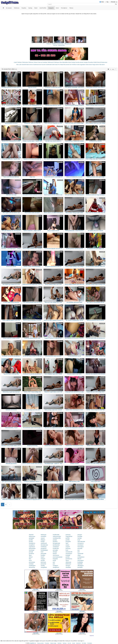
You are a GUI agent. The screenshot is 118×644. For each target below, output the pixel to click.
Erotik (53, 65)
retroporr (68, 566)
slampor (55, 552)
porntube (80, 548)
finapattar (55, 559)
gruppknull (44, 548)
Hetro (103, 2)
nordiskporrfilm (57, 538)
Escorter (43, 65)
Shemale (113, 2)
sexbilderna (32, 543)
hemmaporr (81, 547)
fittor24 (79, 559)
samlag (80, 538)
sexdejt (43, 566)
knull (79, 540)
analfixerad (44, 543)
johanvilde (43, 554)
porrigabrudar (56, 543)
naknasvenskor (57, 536)
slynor (67, 560)
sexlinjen (31, 564)
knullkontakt (56, 535)
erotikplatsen (81, 557)
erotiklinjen (44, 547)
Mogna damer (96, 65)
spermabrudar (81, 542)
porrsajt (31, 552)
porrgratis (68, 542)
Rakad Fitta (63, 65)
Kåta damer (102, 65)
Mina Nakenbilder (64, 62)
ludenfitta (80, 564)
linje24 (43, 557)
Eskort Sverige (72, 62)
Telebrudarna (25, 62)
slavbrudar (68, 562)
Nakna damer (89, 65)
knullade (68, 555)
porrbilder (80, 567)
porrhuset (43, 562)
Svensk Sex (69, 65)
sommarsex (56, 555)
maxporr (43, 559)
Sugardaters (83, 65)
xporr (67, 543)
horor (30, 560)
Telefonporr (57, 62)
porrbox (55, 540)
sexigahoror (56, 567)
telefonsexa (32, 536)
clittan (79, 555)
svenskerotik (69, 552)
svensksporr (69, 554)
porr (79, 550)
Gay (107, 2)
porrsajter (55, 550)
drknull (31, 557)
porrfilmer (31, 554)
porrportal (43, 564)
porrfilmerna (69, 559)
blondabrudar (44, 545)
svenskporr (81, 545)
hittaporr (43, 540)
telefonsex (44, 535)
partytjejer (32, 538)
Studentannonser (37, 65)
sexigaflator (44, 567)
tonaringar (32, 550)
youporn (68, 547)
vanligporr (55, 566)
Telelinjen (20, 62)
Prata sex (40, 62)
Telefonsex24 (51, 62)
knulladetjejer (44, 550)
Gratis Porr (57, 65)
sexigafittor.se (33, 643)
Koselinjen (45, 62)
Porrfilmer (74, 65)
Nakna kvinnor (30, 65)
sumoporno (81, 543)
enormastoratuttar (58, 557)
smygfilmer (32, 545)
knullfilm (43, 555)
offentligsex (81, 566)
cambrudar (80, 554)
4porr (30, 555)
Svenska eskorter (79, 62)
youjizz (67, 545)
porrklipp (80, 536)
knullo (54, 560)
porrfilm (68, 538)
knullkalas (80, 562)
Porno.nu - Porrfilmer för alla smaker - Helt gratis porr (59, 44)
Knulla (78, 65)
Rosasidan (91, 62)
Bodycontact (104, 62)
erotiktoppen (32, 566)
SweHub (31, 535)
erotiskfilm (43, 536)
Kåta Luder (19, 65)
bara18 (55, 554)
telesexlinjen (32, 548)
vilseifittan (68, 567)
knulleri (43, 542)
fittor (30, 559)
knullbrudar (56, 548)
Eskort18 (99, 62)
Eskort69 (24, 65)
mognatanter (69, 536)
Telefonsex (31, 62)
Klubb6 (95, 62)
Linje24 (15, 62)
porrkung (68, 535)
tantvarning (32, 567)
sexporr (43, 538)
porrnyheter (32, 562)
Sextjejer (86, 62)
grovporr (80, 535)
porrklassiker (56, 545)
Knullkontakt (49, 65)
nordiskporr (56, 547)
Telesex (36, 62)
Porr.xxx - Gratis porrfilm (59, 45)
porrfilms (55, 542)
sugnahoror (32, 547)
